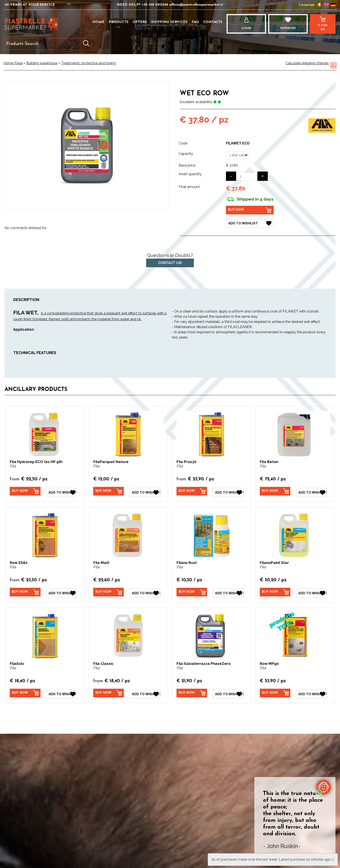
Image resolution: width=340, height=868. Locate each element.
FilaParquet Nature (111, 461)
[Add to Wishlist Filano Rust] (228, 591)
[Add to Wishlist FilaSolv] (62, 691)
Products (119, 22)
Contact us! (170, 262)
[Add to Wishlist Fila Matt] (145, 591)
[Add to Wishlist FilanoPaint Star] (311, 591)
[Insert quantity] (247, 177)
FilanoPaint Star (274, 561)
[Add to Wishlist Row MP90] (311, 691)
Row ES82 (19, 561)
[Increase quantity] (263, 176)
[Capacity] (237, 155)
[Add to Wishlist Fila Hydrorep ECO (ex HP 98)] (62, 491)
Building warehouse (42, 63)
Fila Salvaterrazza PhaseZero (204, 661)
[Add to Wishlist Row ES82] (62, 591)
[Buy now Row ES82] (25, 590)
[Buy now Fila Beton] (275, 490)
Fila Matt (101, 561)
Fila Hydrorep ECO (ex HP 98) (36, 461)
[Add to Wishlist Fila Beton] (311, 491)
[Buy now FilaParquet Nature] (109, 490)
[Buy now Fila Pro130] (192, 490)
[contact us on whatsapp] (324, 787)
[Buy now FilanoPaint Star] (275, 590)
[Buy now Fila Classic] (109, 690)
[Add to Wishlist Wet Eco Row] (250, 222)
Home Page (13, 63)
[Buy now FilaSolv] (25, 690)
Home (98, 22)
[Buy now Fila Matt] (109, 590)
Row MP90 (269, 661)
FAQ (195, 22)
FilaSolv (17, 661)
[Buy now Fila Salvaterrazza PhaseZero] (192, 690)
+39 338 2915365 (155, 5)
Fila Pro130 (186, 461)
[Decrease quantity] (231, 176)
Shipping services (169, 22)
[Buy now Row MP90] (275, 690)
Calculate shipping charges (307, 63)
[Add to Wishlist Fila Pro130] (228, 491)
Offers (140, 22)
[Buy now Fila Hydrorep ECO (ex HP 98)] (25, 490)
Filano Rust (187, 561)
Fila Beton (269, 461)
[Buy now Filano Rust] (192, 590)
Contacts (213, 22)
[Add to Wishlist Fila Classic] (145, 691)
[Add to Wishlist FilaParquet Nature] (145, 491)
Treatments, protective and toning (88, 63)
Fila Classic (103, 661)
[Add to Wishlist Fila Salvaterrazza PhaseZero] (228, 691)
